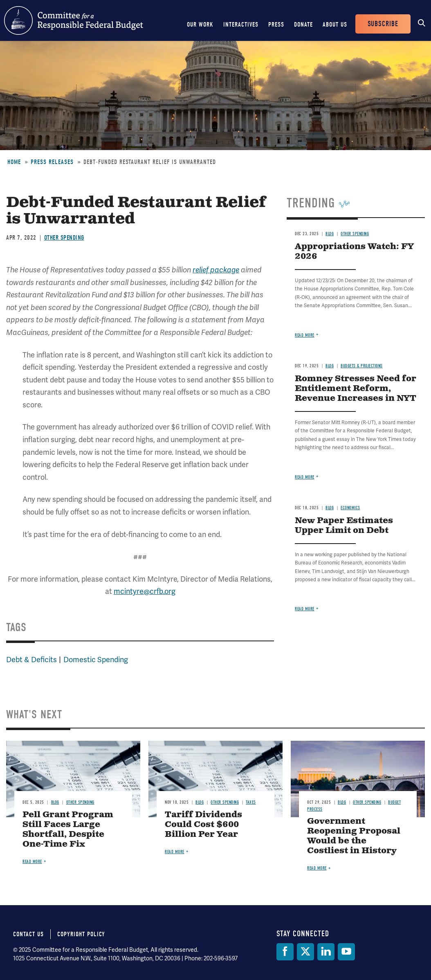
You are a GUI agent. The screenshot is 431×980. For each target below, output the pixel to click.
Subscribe (383, 24)
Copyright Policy (81, 934)
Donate (303, 25)
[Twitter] (305, 952)
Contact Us (28, 934)
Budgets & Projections (362, 366)
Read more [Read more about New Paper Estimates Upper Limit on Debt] (305, 609)
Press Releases (52, 162)
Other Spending (64, 238)
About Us (335, 25)
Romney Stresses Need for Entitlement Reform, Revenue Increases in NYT (356, 389)
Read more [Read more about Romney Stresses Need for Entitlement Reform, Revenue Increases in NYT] (305, 477)
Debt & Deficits (31, 660)
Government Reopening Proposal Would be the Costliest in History (354, 836)
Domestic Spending (96, 660)
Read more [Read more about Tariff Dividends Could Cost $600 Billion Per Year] (175, 852)
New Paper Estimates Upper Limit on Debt (344, 526)
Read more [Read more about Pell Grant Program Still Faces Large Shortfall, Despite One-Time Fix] (32, 862)
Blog (330, 234)
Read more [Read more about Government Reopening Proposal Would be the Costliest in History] (317, 868)
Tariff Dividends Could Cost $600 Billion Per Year (203, 825)
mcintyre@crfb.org (145, 591)
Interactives (241, 25)
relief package (216, 270)
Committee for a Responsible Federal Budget (74, 20)
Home (14, 162)
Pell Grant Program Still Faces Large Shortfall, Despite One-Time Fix (68, 830)
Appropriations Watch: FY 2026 (354, 252)
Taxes (251, 802)
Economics (350, 508)
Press (276, 25)
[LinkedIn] (326, 952)
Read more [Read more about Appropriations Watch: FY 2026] (305, 335)
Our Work (200, 25)
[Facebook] (285, 952)
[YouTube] (346, 952)
